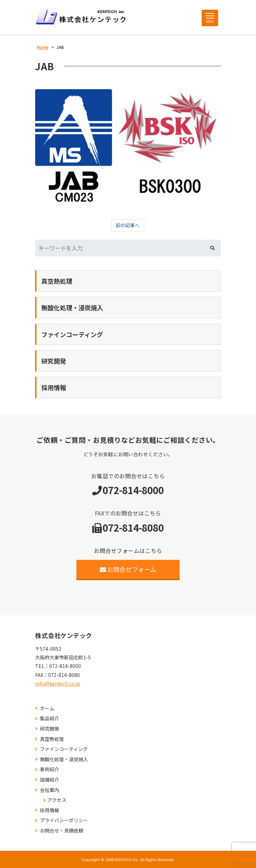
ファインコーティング (64, 749)
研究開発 (50, 729)
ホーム (47, 708)
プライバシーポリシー (64, 820)
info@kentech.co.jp (58, 683)
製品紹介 (50, 718)
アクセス (57, 800)
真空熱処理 (52, 739)
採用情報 (50, 810)
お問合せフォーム (128, 569)
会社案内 (50, 790)
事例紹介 (50, 769)
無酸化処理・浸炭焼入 (64, 759)
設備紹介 (50, 780)
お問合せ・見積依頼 (62, 831)
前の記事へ (128, 225)
